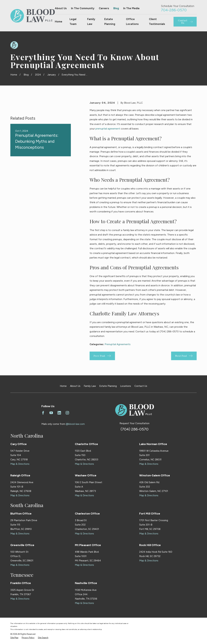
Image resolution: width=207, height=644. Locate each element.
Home (63, 386)
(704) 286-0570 (135, 429)
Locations (126, 386)
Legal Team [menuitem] (73, 21)
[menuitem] (14, 638)
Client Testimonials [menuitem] (157, 21)
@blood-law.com (75, 424)
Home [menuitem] (59, 21)
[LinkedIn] (59, 413)
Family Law (90, 386)
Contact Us (141, 386)
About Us (61, 8)
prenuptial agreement (108, 129)
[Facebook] (43, 413)
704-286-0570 (174, 10)
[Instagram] (67, 413)
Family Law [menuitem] (91, 21)
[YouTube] (51, 413)
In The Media (131, 8)
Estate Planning (108, 386)
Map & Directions (20, 464)
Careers (104, 8)
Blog (116, 8)
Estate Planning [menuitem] (110, 21)
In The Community (83, 8)
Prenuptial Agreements (118, 344)
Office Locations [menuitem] (132, 21)
